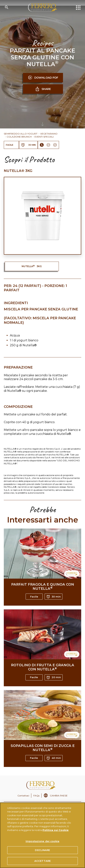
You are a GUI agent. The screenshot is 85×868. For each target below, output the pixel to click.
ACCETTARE (42, 861)
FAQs (36, 796)
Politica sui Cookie (55, 830)
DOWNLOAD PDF (43, 78)
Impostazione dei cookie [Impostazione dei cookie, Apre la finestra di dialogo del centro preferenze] (42, 841)
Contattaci (23, 796)
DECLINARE (42, 850)
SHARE (43, 89)
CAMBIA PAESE (59, 796)
